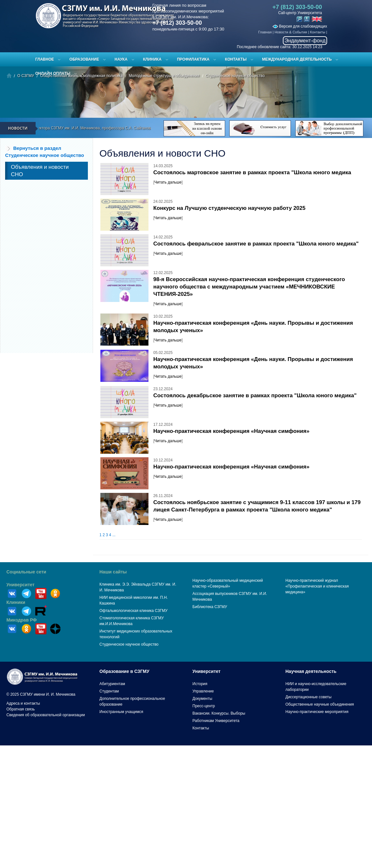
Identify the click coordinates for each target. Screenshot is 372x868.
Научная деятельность (311, 671)
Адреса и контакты (23, 703)
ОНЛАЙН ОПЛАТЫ (53, 73)
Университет (21, 585)
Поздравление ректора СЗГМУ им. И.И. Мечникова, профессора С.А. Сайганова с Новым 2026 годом (105, 128)
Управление (203, 691)
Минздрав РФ (22, 620)
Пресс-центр (204, 706)
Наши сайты (113, 572)
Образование (84, 59)
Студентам (109, 691)
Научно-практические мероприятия (317, 712)
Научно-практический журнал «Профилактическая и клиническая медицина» (317, 586)
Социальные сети (26, 572)
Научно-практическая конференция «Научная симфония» (231, 431)
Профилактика (193, 59)
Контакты (318, 32)
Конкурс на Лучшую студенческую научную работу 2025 (229, 208)
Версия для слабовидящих (300, 26)
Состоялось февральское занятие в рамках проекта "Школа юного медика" (256, 244)
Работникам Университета (216, 721)
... (114, 535)
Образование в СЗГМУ (124, 671)
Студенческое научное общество (129, 644)
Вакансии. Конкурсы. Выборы (219, 713)
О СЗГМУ (26, 76)
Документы (202, 699)
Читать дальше (168, 182)
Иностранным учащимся (121, 712)
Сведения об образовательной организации (46, 715)
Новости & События (291, 32)
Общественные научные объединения (320, 704)
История (200, 684)
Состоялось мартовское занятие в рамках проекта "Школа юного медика (252, 172)
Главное (45, 59)
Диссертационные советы (309, 697)
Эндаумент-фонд (305, 41)
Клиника (152, 59)
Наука (121, 59)
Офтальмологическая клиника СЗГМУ (133, 611)
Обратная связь (21, 709)
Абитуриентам (112, 684)
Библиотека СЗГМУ (210, 607)
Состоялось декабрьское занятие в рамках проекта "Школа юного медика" (255, 395)
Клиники (16, 602)
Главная (265, 32)
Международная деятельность (297, 59)
